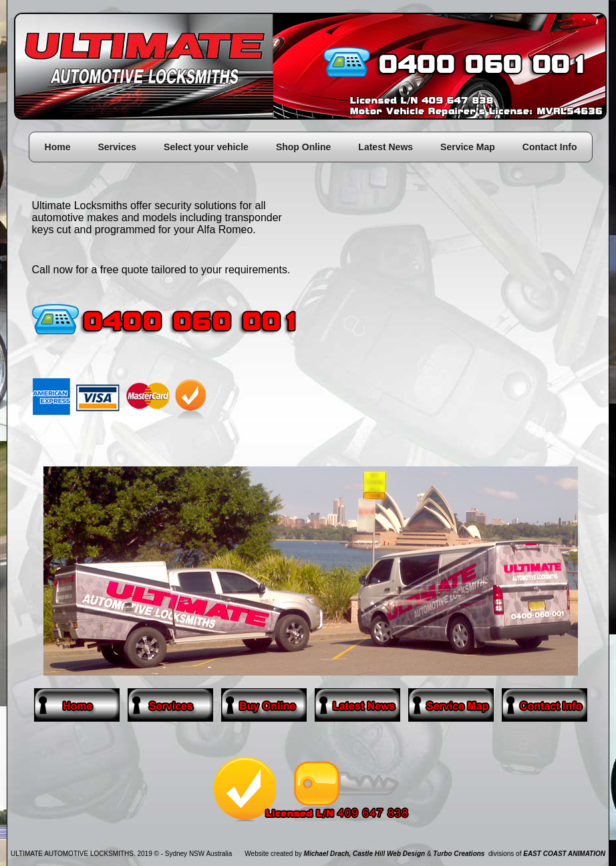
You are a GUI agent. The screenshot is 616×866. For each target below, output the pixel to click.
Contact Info (550, 147)
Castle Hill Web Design (389, 854)
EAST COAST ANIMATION (564, 854)
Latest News (386, 147)
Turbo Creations (459, 854)
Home (58, 147)
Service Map (468, 147)
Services (117, 147)
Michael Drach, (328, 854)
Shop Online (303, 147)
